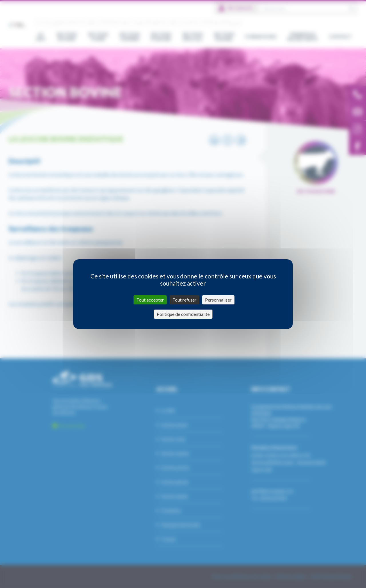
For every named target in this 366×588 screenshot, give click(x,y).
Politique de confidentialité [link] (183, 314)
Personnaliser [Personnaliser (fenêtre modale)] (218, 300)
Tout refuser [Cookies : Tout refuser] (184, 300)
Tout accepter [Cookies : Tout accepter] (150, 300)
